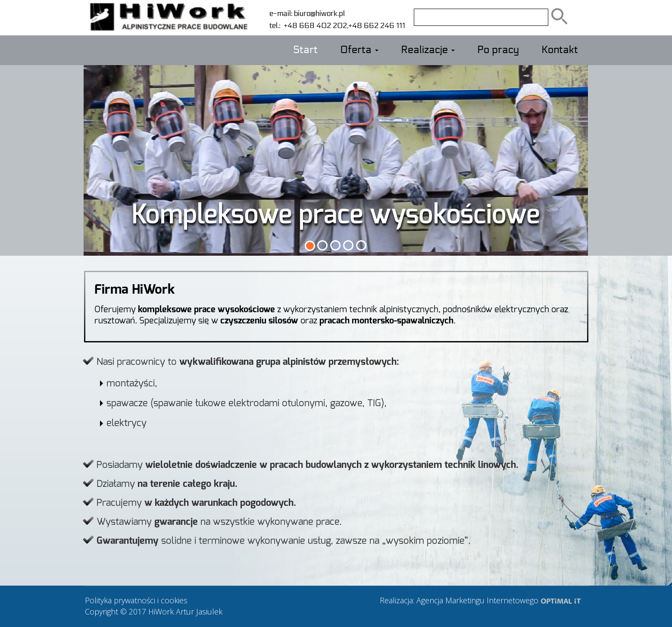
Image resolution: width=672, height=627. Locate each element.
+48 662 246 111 (377, 26)
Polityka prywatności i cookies (136, 600)
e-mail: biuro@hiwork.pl (307, 14)
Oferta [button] (359, 50)
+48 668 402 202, (314, 26)
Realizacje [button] (428, 50)
